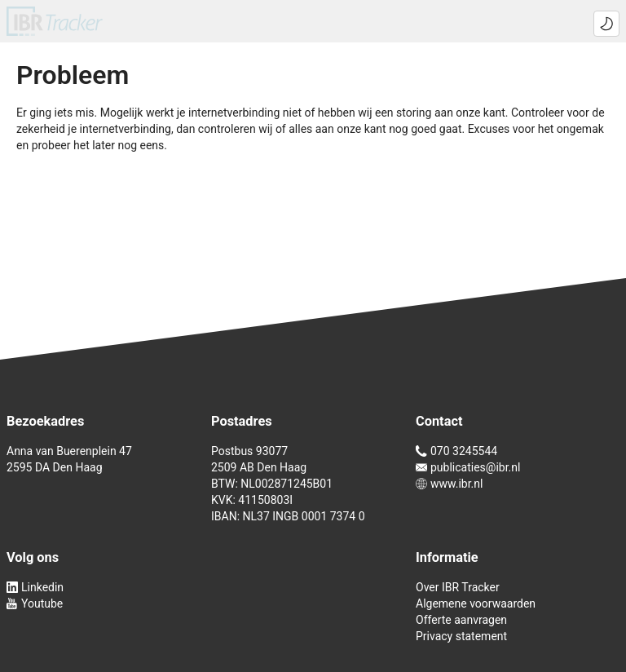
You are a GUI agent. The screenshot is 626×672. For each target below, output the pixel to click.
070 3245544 (456, 451)
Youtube (35, 603)
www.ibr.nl (449, 484)
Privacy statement (461, 636)
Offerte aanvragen (461, 620)
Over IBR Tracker (458, 587)
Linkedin (35, 587)
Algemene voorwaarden (476, 603)
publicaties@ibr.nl (468, 467)
